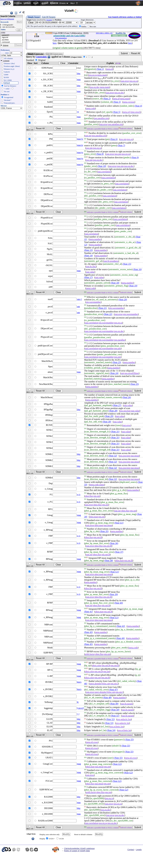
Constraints (43, 57)
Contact (131, 850)
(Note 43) (88, 632)
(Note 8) (100, 154)
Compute (6, 61)
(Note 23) (117, 362)
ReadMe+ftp (121, 33)
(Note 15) (127, 264)
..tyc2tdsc (12, 40)
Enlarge (6, 45)
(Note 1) (100, 69)
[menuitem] (7, 3)
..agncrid (12, 37)
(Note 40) (119, 603)
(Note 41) (88, 612)
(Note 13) (88, 250)
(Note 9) (135, 157)
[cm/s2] (80, 708)
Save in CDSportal (7, 19)
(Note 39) (113, 594)
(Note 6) (114, 139)
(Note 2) (107, 99)
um (78, 307)
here (55, 43)
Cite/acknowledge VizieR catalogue (79, 848)
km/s (79, 682)
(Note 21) (102, 308)
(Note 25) (135, 384)
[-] (78, 714)
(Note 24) (114, 373)
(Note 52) (110, 719)
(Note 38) (109, 561)
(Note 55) (129, 740)
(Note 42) (121, 626)
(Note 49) (114, 704)
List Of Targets (49, 17)
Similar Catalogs (119, 36)
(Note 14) (88, 256)
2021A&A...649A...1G (104, 33)
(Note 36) (114, 543)
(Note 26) (127, 397)
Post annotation (61, 38)
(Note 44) (120, 638)
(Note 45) (88, 644)
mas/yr (80, 139)
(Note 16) (137, 269)
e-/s (79, 494)
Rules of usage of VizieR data (77, 851)
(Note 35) (104, 531)
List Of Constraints (54, 54)
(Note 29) (109, 416)
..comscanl (12, 42)
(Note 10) (102, 166)
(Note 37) (119, 552)
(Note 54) (111, 730)
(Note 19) (133, 286)
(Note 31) (115, 432)
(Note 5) (117, 112)
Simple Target (34, 17)
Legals (139, 850)
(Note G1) (119, 523)
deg (79, 73)
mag (79, 515)
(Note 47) (113, 690)
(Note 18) (115, 283)
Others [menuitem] (63, 3)
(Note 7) (121, 145)
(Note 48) (107, 698)
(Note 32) (113, 456)
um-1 (79, 299)
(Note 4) (138, 106)
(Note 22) (108, 314)
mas (79, 79)
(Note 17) (88, 277)
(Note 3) (117, 102)
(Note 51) (115, 716)
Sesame (49, 20)
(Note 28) (113, 411)
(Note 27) (117, 405)
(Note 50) (115, 710)
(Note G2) (117, 764)
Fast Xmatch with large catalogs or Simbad (125, 17)
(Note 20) (123, 300)
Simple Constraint (36, 54)
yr (78, 112)
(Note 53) (109, 723)
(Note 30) (107, 422)
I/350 (12, 33)
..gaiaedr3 (12, 35)
